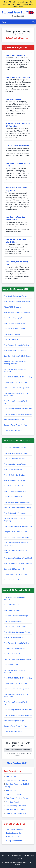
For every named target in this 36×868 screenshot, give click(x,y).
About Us (6, 855)
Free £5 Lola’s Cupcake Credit (15, 491)
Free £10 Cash (11, 776)
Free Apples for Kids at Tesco (15, 464)
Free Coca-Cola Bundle (12, 654)
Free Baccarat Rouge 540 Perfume (17, 502)
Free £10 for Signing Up (15, 55)
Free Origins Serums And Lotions (16, 453)
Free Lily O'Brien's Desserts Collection (18, 414)
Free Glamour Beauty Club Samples (17, 312)
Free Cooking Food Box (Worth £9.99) (18, 409)
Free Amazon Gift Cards (15, 810)
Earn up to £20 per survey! (14, 420)
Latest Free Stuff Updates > (18, 38)
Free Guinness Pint (11, 665)
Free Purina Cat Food (12, 610)
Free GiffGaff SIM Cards (16, 813)
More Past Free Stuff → (18, 763)
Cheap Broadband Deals (13, 430)
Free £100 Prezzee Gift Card (14, 459)
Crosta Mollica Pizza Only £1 (14, 648)
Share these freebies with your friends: (18, 744)
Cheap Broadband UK (15, 841)
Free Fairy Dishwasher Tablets (15, 448)
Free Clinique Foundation (13, 334)
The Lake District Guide (16, 829)
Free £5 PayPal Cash (14, 794)
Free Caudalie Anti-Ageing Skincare (17, 302)
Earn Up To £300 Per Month (17, 146)
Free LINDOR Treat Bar (12, 605)
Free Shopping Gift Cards (16, 806)
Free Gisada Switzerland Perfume (16, 296)
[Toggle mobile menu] (33, 22)
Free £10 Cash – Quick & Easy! (15, 323)
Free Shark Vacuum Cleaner (14, 329)
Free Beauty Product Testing (17, 798)
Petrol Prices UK (13, 837)
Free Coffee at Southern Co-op (15, 486)
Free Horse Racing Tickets (14, 638)
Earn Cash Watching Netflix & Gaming (18, 356)
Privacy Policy (29, 855)
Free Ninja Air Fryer (11, 340)
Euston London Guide (15, 833)
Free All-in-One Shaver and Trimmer (17, 632)
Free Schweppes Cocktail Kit (14, 480)
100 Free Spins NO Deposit (17, 780)
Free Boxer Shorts (13, 99)
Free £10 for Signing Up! (13, 318)
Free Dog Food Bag (14, 802)
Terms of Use (16, 855)
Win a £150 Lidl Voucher (13, 307)
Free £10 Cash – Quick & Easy (18, 77)
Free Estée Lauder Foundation (15, 351)
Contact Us (18, 858)
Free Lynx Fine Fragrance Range (16, 616)
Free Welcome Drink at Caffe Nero (17, 345)
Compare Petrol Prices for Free (15, 382)
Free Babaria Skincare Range (15, 497)
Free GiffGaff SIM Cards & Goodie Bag (18, 377)
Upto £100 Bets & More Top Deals (16, 388)
